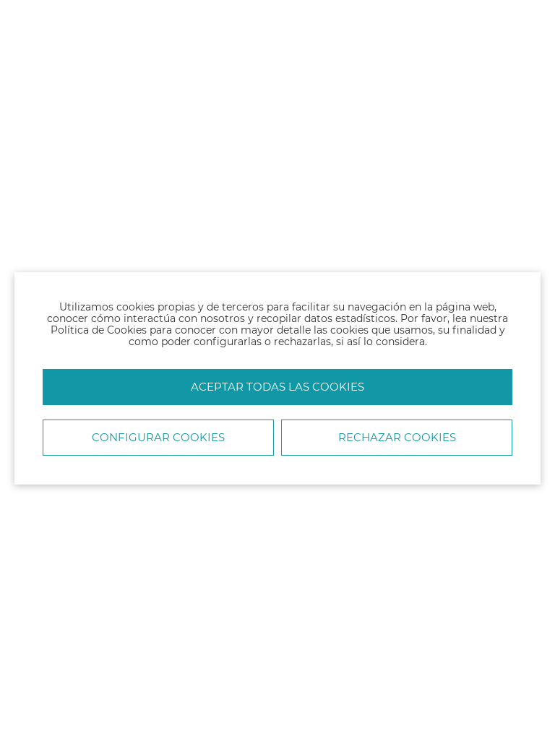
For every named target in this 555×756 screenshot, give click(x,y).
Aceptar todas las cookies (277, 387)
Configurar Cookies (158, 437)
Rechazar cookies (397, 437)
